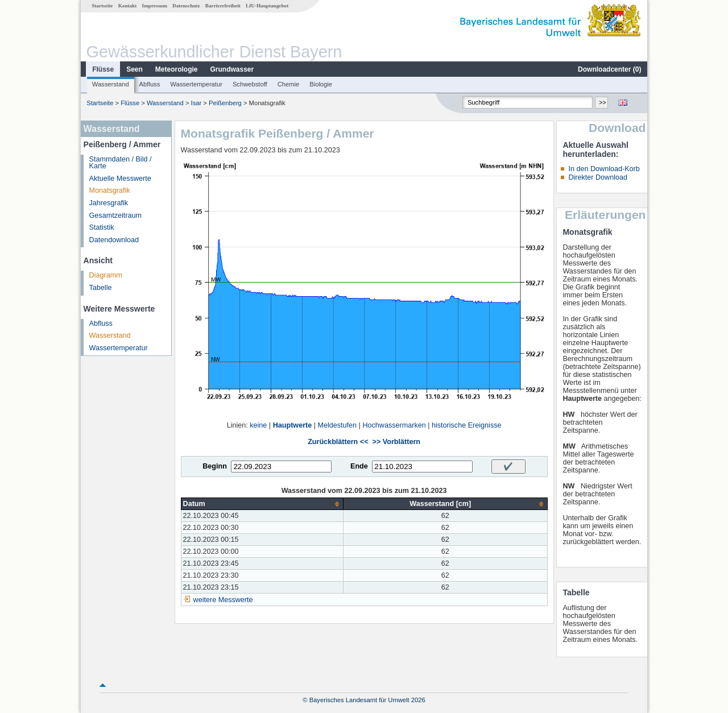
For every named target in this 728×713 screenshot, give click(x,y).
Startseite (102, 6)
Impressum (155, 6)
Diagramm (106, 275)
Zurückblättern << (338, 442)
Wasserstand (111, 84)
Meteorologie (177, 69)
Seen (135, 69)
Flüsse (103, 69)
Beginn (215, 466)
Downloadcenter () (609, 69)
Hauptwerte (293, 425)
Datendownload (114, 240)
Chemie (289, 84)
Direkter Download (598, 177)
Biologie (321, 84)
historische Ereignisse (467, 425)
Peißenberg (225, 103)
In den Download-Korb (604, 169)
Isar (197, 103)
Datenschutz (186, 6)
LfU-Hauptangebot (267, 6)
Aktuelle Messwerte (120, 179)
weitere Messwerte (223, 600)
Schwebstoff (250, 84)
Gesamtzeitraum (115, 215)
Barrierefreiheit (223, 6)
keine (258, 425)
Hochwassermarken (394, 425)
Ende (359, 466)
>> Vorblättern (396, 442)
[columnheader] (262, 504)
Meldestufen (338, 425)
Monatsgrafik (110, 190)
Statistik (102, 227)
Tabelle (101, 288)
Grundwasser (232, 69)
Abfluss (150, 84)
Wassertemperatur (196, 84)
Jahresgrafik (109, 203)
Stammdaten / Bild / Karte (121, 163)
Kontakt (128, 6)
